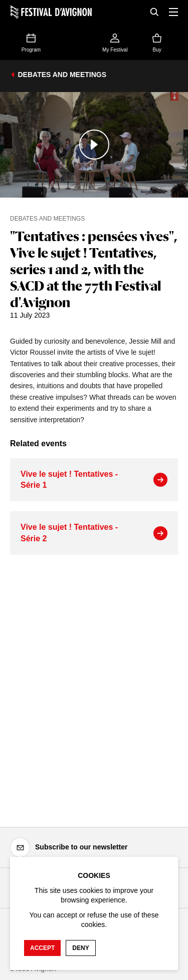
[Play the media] (94, 145)
